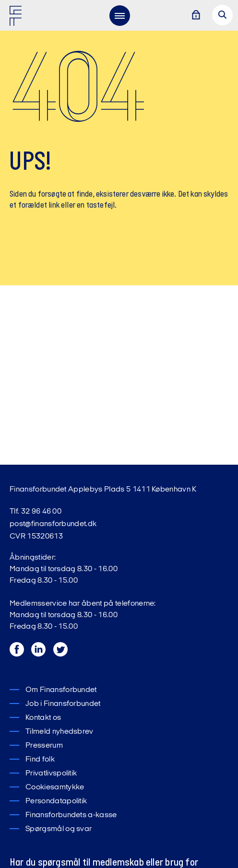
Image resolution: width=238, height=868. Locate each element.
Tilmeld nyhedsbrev (59, 732)
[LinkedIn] (40, 659)
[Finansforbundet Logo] (17, 18)
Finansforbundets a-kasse (71, 815)
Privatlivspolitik (51, 774)
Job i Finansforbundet (63, 704)
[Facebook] (18, 659)
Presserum (44, 746)
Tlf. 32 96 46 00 (36, 512)
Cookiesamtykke (55, 787)
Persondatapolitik (56, 801)
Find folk (40, 760)
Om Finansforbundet (61, 690)
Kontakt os (43, 718)
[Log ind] (196, 16)
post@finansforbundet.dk (53, 524)
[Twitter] (61, 659)
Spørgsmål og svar (59, 829)
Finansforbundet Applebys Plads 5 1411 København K (103, 490)
